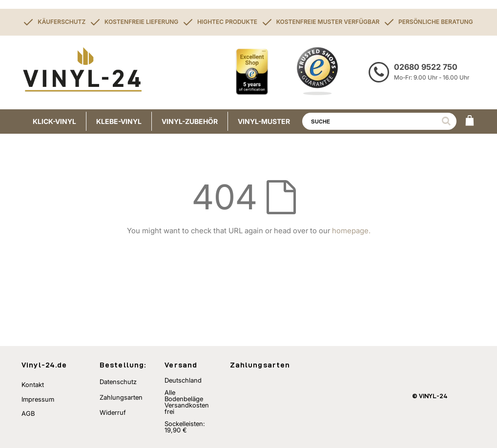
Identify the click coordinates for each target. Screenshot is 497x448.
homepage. (351, 231)
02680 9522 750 (426, 67)
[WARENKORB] (470, 122)
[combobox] (379, 121)
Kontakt (33, 385)
